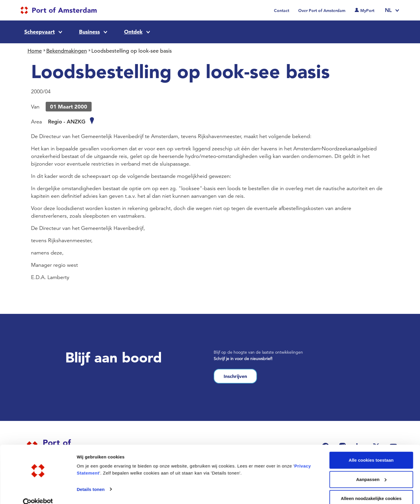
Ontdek (133, 32)
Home (35, 51)
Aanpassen (371, 469)
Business (89, 32)
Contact (282, 11)
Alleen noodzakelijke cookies (371, 488)
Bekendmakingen (67, 51)
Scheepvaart (40, 32)
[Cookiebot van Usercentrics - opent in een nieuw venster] (38, 493)
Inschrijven (235, 376)
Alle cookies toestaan (371, 450)
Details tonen (91, 479)
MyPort (367, 11)
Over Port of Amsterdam (322, 11)
